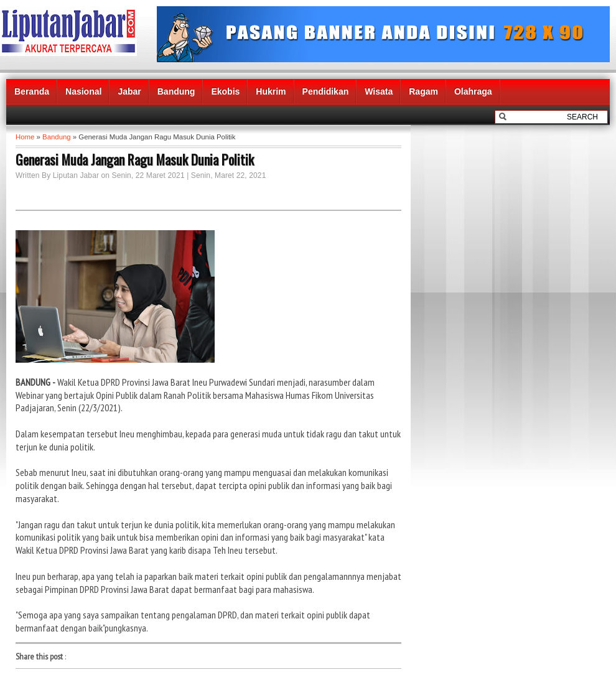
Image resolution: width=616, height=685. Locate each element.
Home (25, 137)
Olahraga (473, 91)
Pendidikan (326, 91)
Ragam (423, 91)
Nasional (83, 91)
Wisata (379, 91)
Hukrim (271, 91)
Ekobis (225, 91)
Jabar (129, 91)
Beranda (32, 91)
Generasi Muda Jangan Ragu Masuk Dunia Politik (135, 159)
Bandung (176, 91)
